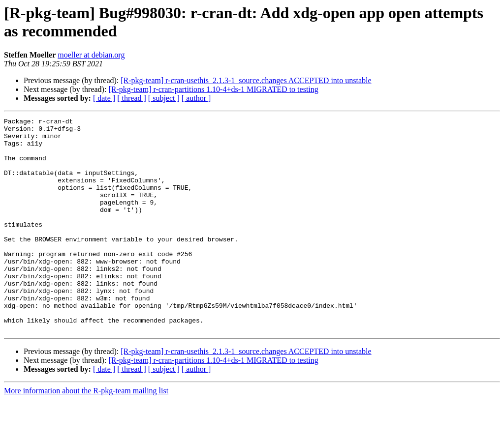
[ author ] (196, 98)
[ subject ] (164, 98)
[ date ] (104, 98)
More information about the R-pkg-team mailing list (86, 433)
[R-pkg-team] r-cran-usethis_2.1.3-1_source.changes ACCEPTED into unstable (246, 80)
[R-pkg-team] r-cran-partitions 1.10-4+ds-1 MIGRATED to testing (213, 89)
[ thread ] (132, 98)
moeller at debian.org (91, 55)
